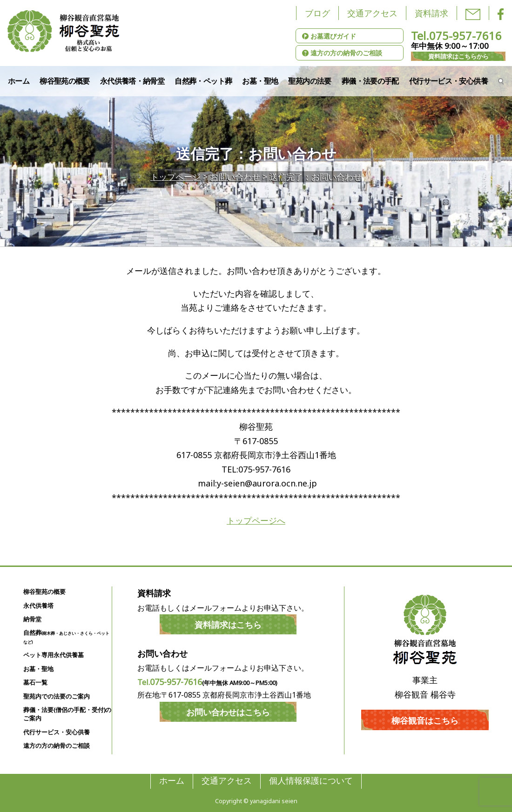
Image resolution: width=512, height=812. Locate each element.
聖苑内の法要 (310, 81)
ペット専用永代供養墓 (54, 655)
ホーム (19, 81)
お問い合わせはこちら (228, 712)
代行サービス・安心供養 (448, 81)
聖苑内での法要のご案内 (57, 696)
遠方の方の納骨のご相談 (342, 53)
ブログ (317, 13)
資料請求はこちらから (458, 56)
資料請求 (431, 13)
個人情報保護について (311, 781)
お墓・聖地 (260, 81)
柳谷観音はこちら (425, 720)
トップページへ (256, 520)
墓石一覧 (35, 682)
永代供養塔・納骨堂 (132, 81)
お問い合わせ (235, 177)
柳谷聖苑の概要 (65, 81)
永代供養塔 (38, 606)
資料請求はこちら (228, 625)
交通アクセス (372, 13)
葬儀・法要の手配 (370, 81)
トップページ (175, 177)
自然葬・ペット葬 (203, 81)
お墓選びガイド (329, 36)
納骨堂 (32, 619)
